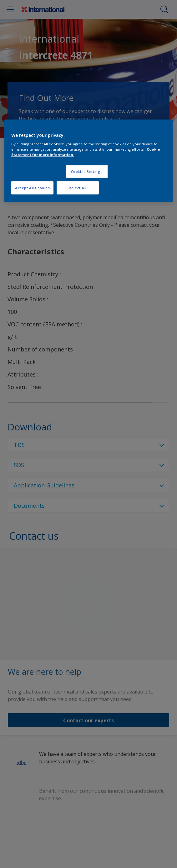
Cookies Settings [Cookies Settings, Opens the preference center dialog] (87, 172)
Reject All (78, 188)
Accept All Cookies (32, 188)
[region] (88, 161)
